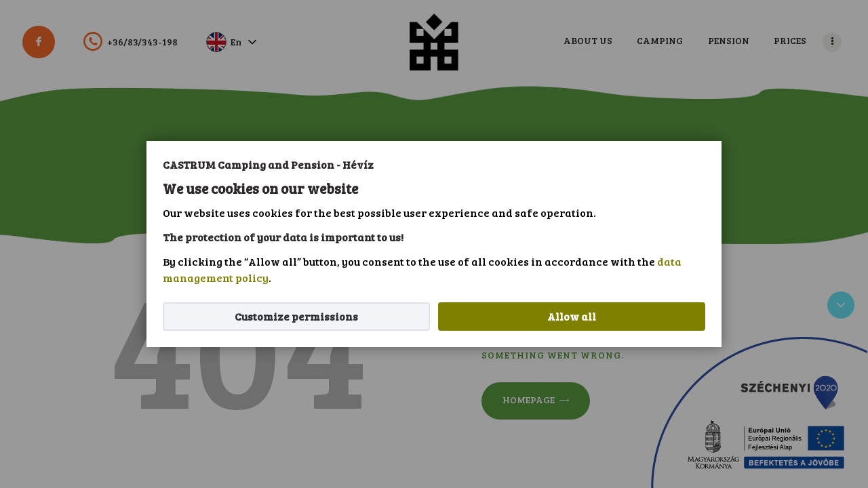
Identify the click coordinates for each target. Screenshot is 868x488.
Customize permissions (296, 316)
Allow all (572, 316)
